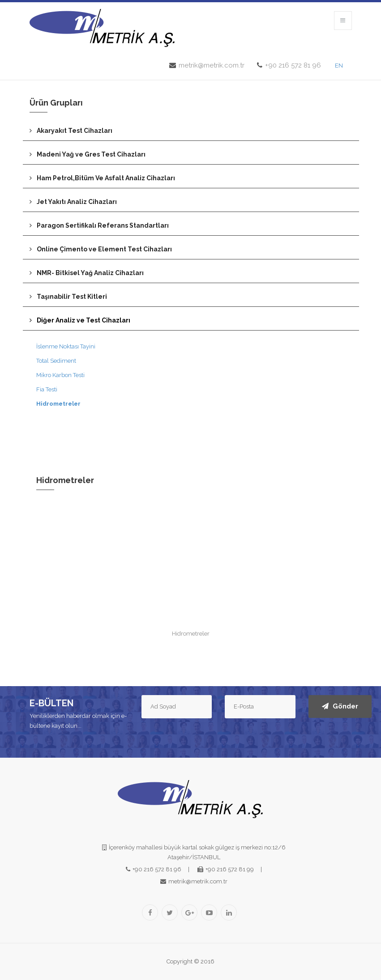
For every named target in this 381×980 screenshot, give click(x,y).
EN (339, 66)
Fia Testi (47, 389)
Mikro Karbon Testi (60, 375)
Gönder (340, 706)
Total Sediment (56, 361)
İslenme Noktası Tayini (66, 346)
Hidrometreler (58, 404)
